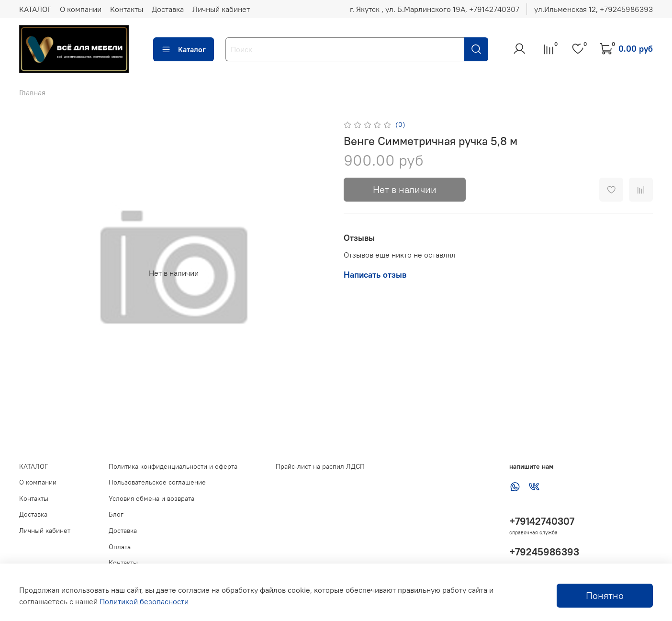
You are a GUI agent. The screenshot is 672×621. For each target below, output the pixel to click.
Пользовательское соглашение (157, 482)
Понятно (605, 595)
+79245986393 (544, 552)
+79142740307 (542, 521)
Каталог (184, 49)
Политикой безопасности (144, 601)
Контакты (127, 9)
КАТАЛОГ (35, 9)
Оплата (120, 547)
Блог (116, 514)
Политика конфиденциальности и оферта (173, 466)
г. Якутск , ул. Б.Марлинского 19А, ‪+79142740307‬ (435, 9)
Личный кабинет (221, 9)
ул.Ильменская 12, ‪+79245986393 (594, 9)
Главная (32, 92)
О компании (81, 9)
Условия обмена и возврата (151, 498)
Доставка (168, 9)
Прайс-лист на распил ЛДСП (320, 466)
